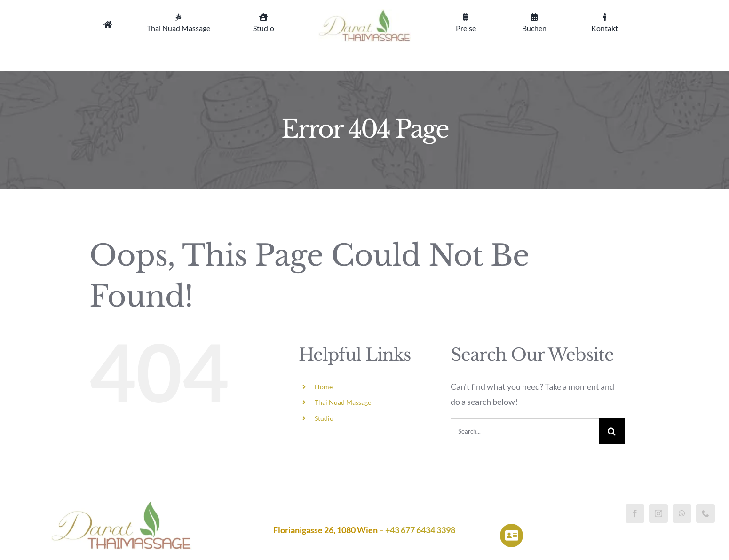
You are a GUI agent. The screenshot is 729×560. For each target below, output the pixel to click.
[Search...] (525, 431)
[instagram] (658, 513)
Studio (324, 418)
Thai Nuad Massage (343, 402)
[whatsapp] (682, 513)
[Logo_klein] (365, 14)
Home (324, 387)
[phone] (705, 513)
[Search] (612, 431)
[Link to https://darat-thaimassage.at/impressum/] (511, 535)
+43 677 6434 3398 (420, 530)
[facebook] (635, 513)
